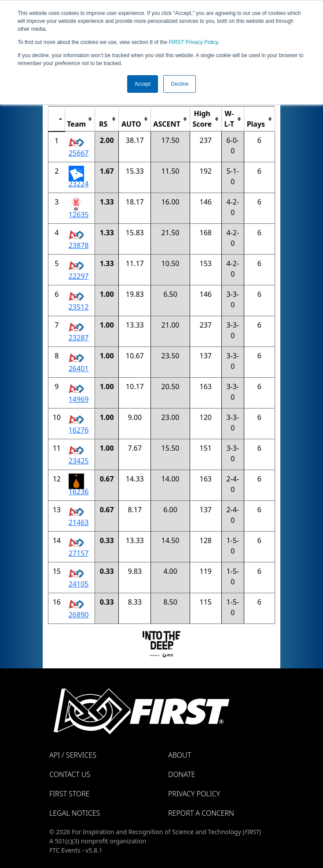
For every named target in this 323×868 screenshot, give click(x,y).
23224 (79, 184)
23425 (79, 461)
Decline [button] (180, 84)
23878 (79, 245)
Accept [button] (143, 84)
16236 (79, 492)
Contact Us (70, 774)
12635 (79, 215)
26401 (79, 368)
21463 (79, 522)
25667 (79, 153)
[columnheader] (57, 119)
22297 (79, 276)
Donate (182, 774)
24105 (79, 584)
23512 (79, 307)
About (180, 755)
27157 (79, 553)
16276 (79, 430)
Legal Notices (75, 813)
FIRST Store (70, 794)
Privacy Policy (194, 42)
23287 (79, 338)
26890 (79, 615)
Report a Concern (201, 813)
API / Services (73, 755)
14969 (79, 399)
